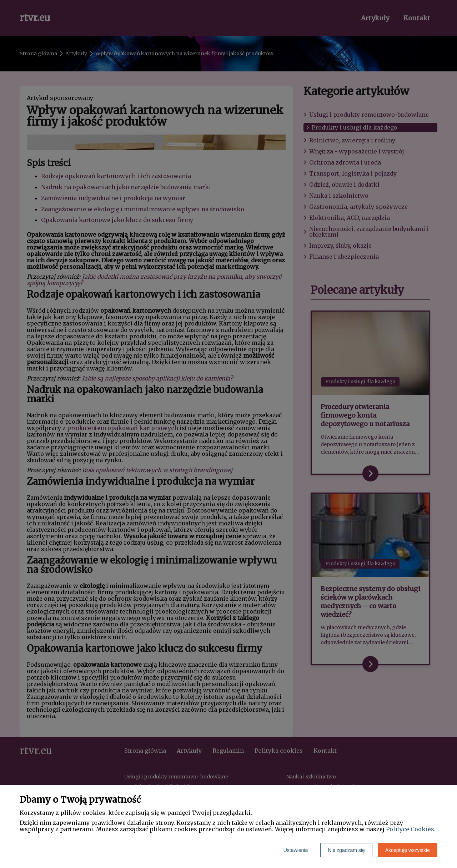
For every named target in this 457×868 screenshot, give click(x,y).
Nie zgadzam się (346, 850)
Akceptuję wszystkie (408, 850)
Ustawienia (296, 850)
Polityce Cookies (410, 829)
